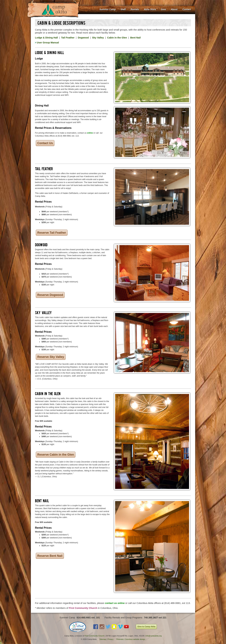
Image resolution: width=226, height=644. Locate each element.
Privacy (111, 639)
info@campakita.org (154, 636)
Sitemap (103, 639)
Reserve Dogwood (50, 295)
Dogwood (83, 38)
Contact (187, 9)
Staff (123, 9)
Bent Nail (136, 38)
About (174, 9)
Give (163, 9)
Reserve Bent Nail (50, 556)
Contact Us (45, 143)
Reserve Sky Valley (51, 357)
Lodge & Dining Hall (46, 38)
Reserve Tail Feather (52, 233)
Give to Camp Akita (146, 627)
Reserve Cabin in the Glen (56, 455)
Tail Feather (68, 38)
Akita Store (150, 9)
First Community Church (95, 636)
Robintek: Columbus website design (131, 639)
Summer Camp (108, 9)
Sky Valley (98, 38)
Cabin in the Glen (117, 38)
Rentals (135, 9)
